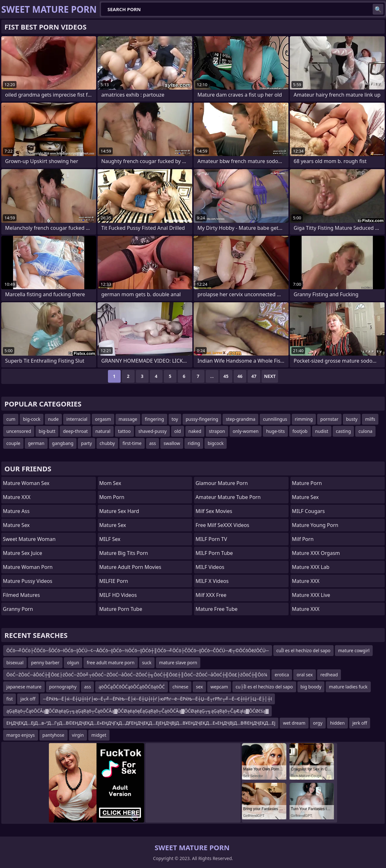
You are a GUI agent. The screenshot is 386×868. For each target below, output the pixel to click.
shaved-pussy (153, 431)
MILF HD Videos (118, 595)
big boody (311, 687)
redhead (329, 675)
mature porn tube (121, 609)
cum (11, 419)
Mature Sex (16, 525)
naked (195, 431)
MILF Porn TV (211, 539)
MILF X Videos (212, 581)
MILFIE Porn (114, 581)
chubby (107, 443)
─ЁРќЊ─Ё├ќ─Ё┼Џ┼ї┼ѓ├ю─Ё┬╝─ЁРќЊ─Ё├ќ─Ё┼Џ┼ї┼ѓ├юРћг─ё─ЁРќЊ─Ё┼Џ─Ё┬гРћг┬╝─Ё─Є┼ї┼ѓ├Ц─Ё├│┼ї (158, 699)
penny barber (45, 663)
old (178, 431)
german (36, 443)
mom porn (112, 497)
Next (270, 376)
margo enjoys (21, 735)
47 (254, 376)
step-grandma (240, 419)
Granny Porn (18, 609)
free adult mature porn (110, 663)
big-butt (47, 431)
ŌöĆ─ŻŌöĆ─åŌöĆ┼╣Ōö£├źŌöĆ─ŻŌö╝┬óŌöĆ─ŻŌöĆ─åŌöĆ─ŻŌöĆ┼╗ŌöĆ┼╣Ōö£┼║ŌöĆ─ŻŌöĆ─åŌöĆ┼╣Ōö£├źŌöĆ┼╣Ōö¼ (137, 675)
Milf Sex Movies (214, 511)
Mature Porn (307, 483)
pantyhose (53, 735)
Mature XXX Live (311, 595)
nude (53, 419)
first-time (132, 443)
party (86, 443)
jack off (28, 699)
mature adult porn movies (130, 567)
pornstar (329, 419)
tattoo (124, 431)
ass (153, 443)
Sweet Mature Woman (29, 539)
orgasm (103, 419)
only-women (246, 431)
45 (226, 376)
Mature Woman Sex (26, 483)
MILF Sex (110, 539)
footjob (300, 431)
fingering (154, 419)
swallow (172, 443)
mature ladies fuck (348, 687)
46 (240, 376)
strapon (217, 431)
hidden (337, 723)
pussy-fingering (202, 419)
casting (343, 431)
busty (352, 419)
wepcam (219, 687)
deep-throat (75, 431)
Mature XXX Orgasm (316, 553)
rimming (304, 419)
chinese (180, 687)
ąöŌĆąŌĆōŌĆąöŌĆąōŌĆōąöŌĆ (132, 687)
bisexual (15, 663)
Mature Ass (16, 511)
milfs (370, 419)
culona (365, 431)
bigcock (216, 443)
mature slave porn (178, 663)
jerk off (360, 723)
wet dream (294, 723)
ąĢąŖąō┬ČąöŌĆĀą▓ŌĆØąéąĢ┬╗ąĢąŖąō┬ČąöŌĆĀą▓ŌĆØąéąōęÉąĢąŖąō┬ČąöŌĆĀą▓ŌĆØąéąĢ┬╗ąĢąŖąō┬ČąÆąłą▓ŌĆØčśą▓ (137, 711)
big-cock (32, 419)
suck (147, 663)
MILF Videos (210, 567)
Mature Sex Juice (23, 553)
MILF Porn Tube (214, 553)
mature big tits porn (124, 553)
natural (103, 431)
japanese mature (24, 687)
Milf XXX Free (211, 595)
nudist (322, 431)
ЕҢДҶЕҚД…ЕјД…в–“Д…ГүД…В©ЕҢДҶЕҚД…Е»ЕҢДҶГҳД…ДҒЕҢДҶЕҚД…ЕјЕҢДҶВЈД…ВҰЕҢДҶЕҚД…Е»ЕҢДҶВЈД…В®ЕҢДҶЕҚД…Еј (141, 723)
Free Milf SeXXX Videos (222, 525)
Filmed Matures (21, 595)
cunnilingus (275, 419)
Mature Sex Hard (119, 511)
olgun (73, 663)
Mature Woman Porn (28, 567)
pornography (63, 687)
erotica (282, 675)
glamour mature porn (222, 483)
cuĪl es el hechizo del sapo (303, 650)
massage (128, 419)
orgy (318, 723)
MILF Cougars (309, 511)
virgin (78, 735)
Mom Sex (110, 483)
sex (199, 687)
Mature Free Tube (216, 609)
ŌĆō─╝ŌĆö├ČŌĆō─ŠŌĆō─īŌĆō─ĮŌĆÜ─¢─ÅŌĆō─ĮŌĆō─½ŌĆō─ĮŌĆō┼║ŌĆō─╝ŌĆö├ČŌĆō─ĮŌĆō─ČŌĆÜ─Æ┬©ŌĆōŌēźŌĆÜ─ (138, 650)
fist (10, 699)
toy (175, 419)
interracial (77, 419)
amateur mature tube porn (228, 497)
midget (99, 735)
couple (13, 443)
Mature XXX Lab (311, 567)
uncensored (19, 431)
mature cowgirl (354, 650)
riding (194, 443)
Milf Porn (303, 539)
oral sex (305, 675)
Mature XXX (17, 497)
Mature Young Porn (315, 525)
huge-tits (275, 431)
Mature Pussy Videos (28, 581)
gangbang (63, 443)
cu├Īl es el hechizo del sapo (264, 687)
